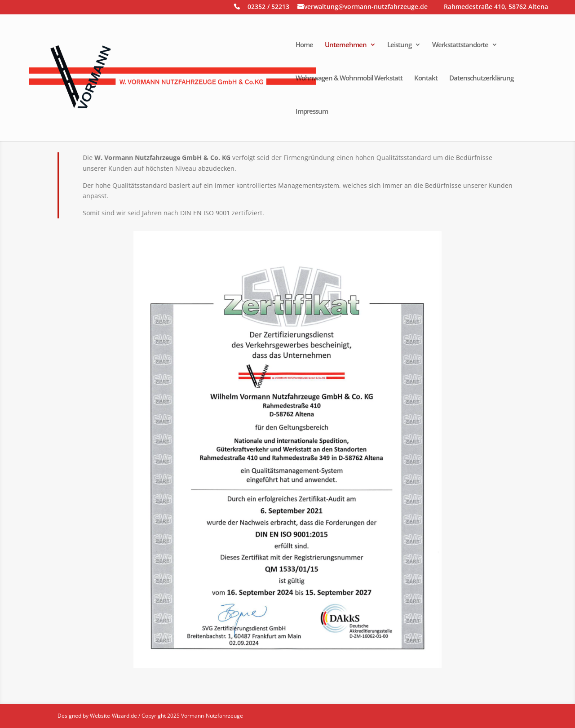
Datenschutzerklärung (481, 78)
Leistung (399, 45)
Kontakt (426, 78)
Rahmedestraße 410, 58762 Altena (496, 7)
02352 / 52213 (268, 7)
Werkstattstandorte (460, 45)
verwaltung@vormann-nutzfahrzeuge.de (366, 7)
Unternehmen (346, 45)
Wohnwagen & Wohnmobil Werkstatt (349, 78)
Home (304, 45)
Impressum (312, 112)
